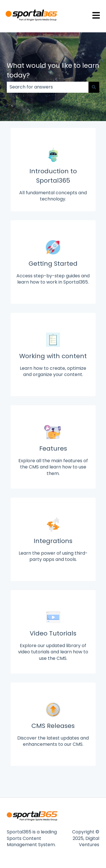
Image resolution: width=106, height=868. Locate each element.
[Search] (94, 87)
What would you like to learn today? (53, 70)
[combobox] (48, 87)
